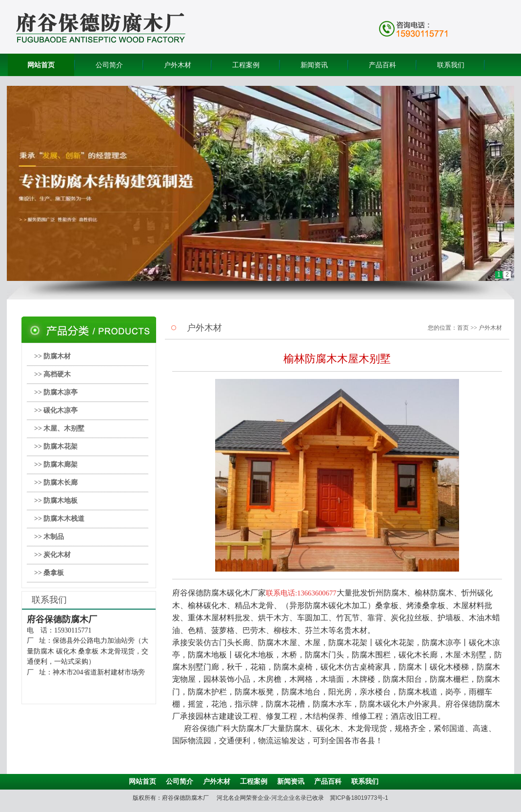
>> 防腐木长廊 (56, 483)
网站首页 (41, 65)
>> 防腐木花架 (56, 446)
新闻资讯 (314, 65)
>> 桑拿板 (49, 573)
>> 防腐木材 (52, 356)
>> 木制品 (49, 537)
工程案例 (246, 65)
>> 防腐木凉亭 (56, 392)
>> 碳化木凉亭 (56, 410)
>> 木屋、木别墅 (59, 428)
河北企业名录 (289, 798)
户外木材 (178, 65)
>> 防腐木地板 (56, 501)
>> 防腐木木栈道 (59, 519)
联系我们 (451, 65)
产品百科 (382, 65)
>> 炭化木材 (52, 555)
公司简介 (109, 65)
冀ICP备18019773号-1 (359, 798)
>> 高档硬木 (52, 374)
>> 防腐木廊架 (56, 465)
